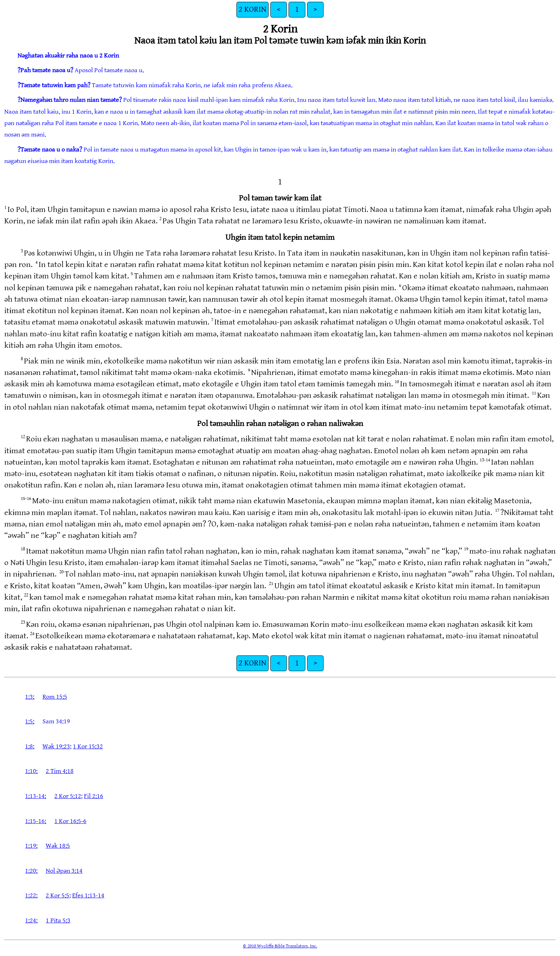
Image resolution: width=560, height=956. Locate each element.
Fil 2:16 (94, 796)
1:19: (31, 846)
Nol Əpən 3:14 (64, 871)
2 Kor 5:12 (68, 796)
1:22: (31, 895)
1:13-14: (36, 796)
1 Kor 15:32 (88, 746)
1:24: (31, 920)
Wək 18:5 (58, 846)
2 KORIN (252, 9)
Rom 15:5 (55, 697)
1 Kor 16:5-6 (70, 821)
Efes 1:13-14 (88, 895)
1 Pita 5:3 (58, 920)
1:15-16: (36, 821)
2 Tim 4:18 (60, 771)
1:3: (30, 697)
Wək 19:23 (56, 746)
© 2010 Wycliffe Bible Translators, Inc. (280, 946)
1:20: (31, 871)
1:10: (31, 771)
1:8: (30, 746)
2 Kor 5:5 (57, 895)
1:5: (30, 721)
